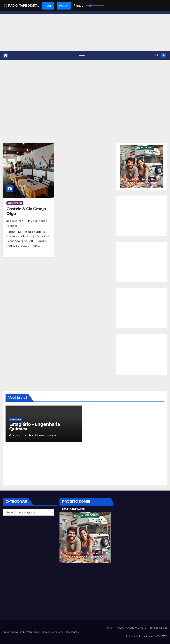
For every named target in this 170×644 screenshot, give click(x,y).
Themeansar (71, 632)
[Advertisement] (85, 88)
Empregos (15, 419)
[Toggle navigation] (82, 55)
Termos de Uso (158, 628)
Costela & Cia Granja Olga (26, 211)
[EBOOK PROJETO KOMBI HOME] (142, 166)
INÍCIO (108, 628)
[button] (157, 55)
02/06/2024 (18, 221)
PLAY (48, 6)
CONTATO (162, 636)
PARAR (64, 6)
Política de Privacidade (139, 636)
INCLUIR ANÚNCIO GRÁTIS (131, 628)
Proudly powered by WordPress (21, 632)
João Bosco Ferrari (43, 436)
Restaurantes (15, 203)
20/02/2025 (20, 436)
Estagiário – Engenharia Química (34, 426)
